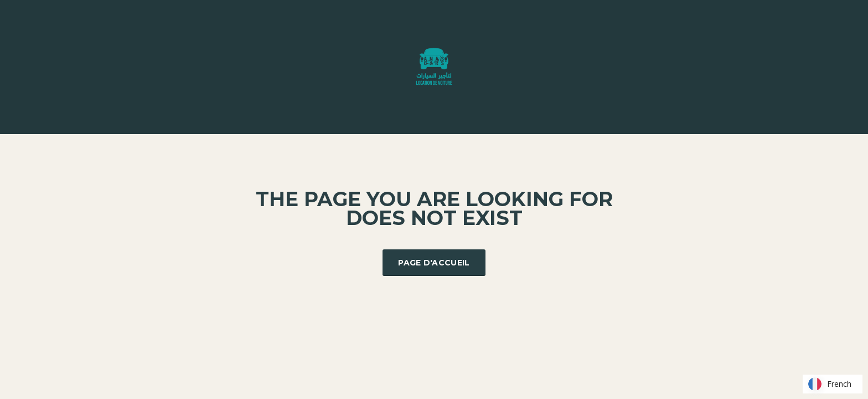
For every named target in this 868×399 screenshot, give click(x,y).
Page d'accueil (434, 263)
